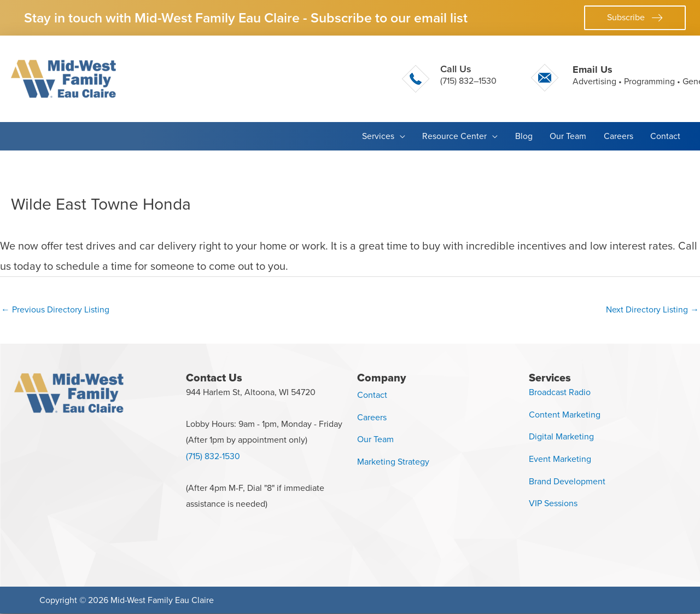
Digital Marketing (561, 437)
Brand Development (567, 481)
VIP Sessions (553, 504)
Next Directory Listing (652, 309)
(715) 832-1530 (213, 457)
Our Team (375, 440)
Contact (372, 395)
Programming (649, 81)
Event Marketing (560, 459)
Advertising (594, 81)
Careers (372, 417)
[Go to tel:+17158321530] (449, 79)
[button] (635, 18)
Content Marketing (565, 415)
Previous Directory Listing (55, 309)
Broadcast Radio (560, 392)
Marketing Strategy (393, 462)
